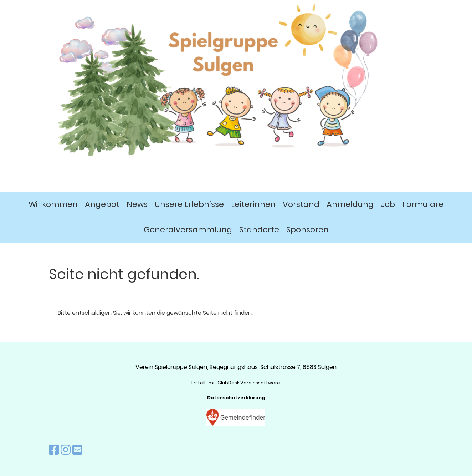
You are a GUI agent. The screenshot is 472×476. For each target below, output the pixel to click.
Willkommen (53, 204)
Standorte (259, 230)
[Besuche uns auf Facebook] (54, 450)
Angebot (102, 204)
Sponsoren (307, 230)
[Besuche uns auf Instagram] (66, 450)
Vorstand (301, 204)
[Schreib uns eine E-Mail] (77, 450)
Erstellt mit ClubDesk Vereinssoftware (236, 383)
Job (388, 204)
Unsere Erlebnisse (189, 204)
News (137, 204)
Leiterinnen (253, 204)
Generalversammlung (188, 230)
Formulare (423, 204)
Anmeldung (350, 204)
